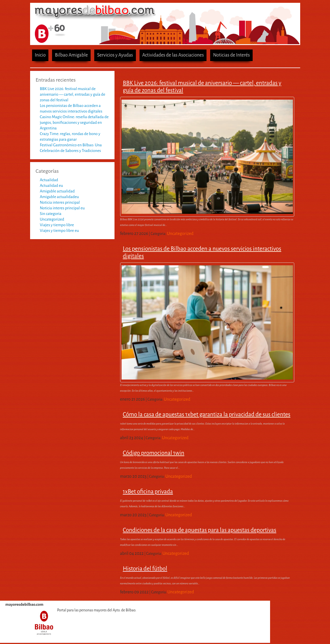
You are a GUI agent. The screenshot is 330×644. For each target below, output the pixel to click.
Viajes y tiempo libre (57, 225)
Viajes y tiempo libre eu (60, 231)
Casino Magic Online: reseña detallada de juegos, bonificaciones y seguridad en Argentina (74, 123)
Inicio (40, 55)
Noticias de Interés (231, 55)
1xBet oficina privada (148, 492)
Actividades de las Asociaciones (173, 55)
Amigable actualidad (57, 191)
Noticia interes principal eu (62, 208)
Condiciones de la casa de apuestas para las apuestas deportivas (200, 530)
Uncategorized (52, 219)
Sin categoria (51, 214)
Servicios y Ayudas (115, 55)
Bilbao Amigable (71, 55)
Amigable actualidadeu (60, 197)
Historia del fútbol (145, 569)
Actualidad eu (51, 186)
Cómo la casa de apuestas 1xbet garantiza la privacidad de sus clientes (207, 414)
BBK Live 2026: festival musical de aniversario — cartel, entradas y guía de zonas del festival (73, 94)
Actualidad (49, 180)
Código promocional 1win (154, 453)
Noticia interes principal (60, 202)
